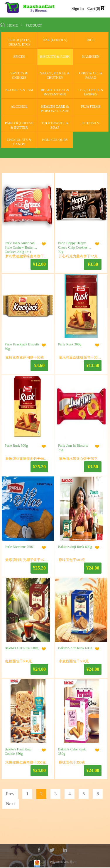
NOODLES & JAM (19, 90)
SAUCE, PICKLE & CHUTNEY (55, 75)
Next (10, 804)
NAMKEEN (91, 57)
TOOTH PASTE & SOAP (55, 125)
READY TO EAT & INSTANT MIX (55, 92)
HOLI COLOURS (55, 140)
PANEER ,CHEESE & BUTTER (19, 125)
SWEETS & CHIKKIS (19, 75)
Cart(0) (94, 9)
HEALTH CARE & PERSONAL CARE (55, 109)
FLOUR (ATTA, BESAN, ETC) (19, 42)
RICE (90, 40)
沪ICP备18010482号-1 (59, 857)
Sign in (78, 9)
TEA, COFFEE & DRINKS (91, 92)
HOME (12, 25)
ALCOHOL (19, 106)
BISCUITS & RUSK (55, 57)
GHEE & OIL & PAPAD (90, 75)
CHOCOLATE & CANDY (19, 142)
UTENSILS (91, 123)
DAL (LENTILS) (55, 40)
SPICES (19, 57)
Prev (10, 794)
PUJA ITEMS (91, 106)
